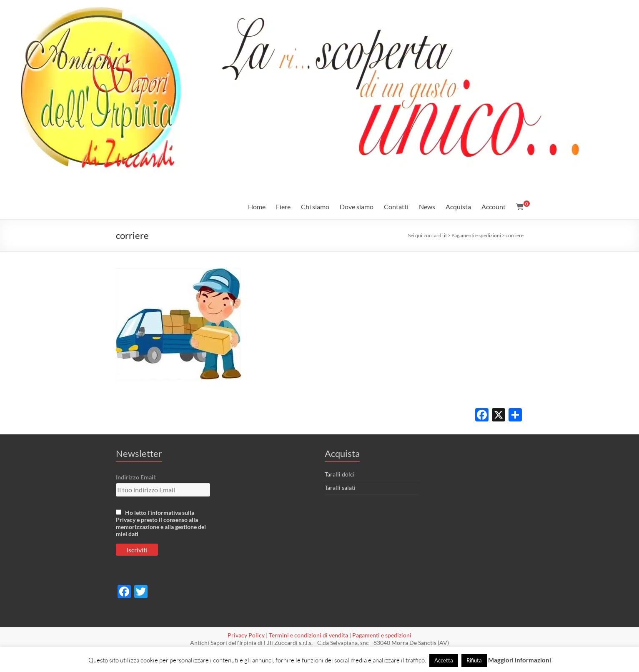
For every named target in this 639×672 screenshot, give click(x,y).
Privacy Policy (246, 635)
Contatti (396, 207)
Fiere (283, 207)
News (427, 207)
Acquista (458, 207)
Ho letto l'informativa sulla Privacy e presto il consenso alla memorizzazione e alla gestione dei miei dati (161, 523)
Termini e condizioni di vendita (308, 635)
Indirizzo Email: (136, 477)
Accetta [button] (444, 660)
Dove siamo (357, 207)
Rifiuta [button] (474, 660)
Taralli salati (340, 488)
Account (494, 207)
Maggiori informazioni (520, 660)
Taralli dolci (340, 474)
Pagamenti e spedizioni (382, 635)
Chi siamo (315, 207)
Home (257, 207)
